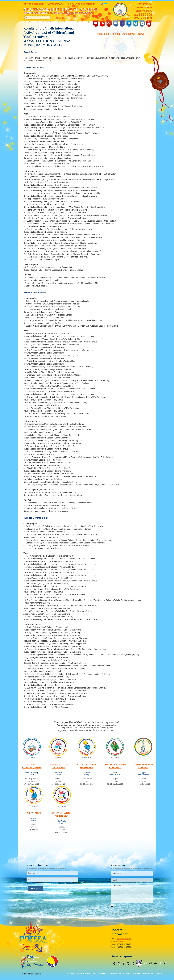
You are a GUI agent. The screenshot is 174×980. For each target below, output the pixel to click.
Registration (102, 34)
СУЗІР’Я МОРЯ (33, 813)
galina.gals (120, 941)
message (132, 894)
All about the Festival (123, 34)
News (142, 34)
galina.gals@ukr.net (124, 939)
